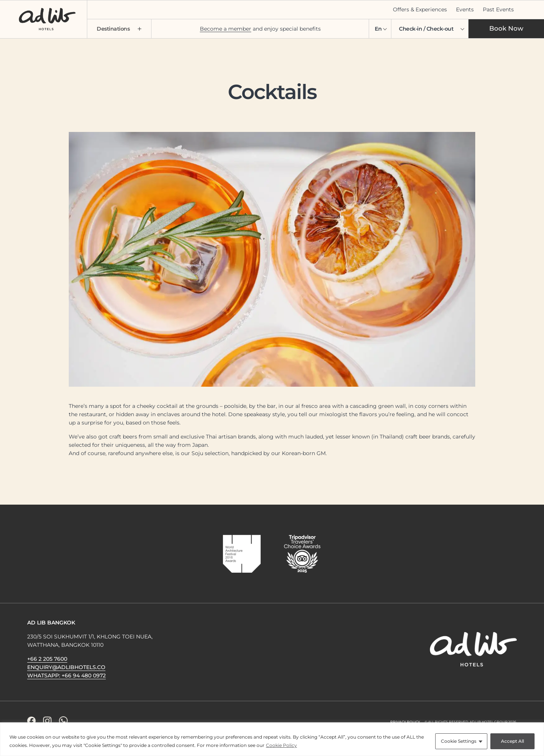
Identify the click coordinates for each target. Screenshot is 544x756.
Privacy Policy (405, 722)
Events (465, 9)
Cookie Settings (459, 741)
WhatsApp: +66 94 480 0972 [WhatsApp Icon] (66, 675)
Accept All (512, 741)
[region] (272, 739)
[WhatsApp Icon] (63, 721)
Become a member (226, 29)
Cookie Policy (281, 745)
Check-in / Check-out (426, 29)
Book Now (506, 28)
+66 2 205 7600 (47, 659)
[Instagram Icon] (47, 721)
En (378, 29)
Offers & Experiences (420, 9)
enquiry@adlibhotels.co (66, 667)
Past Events (498, 9)
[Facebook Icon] (32, 721)
